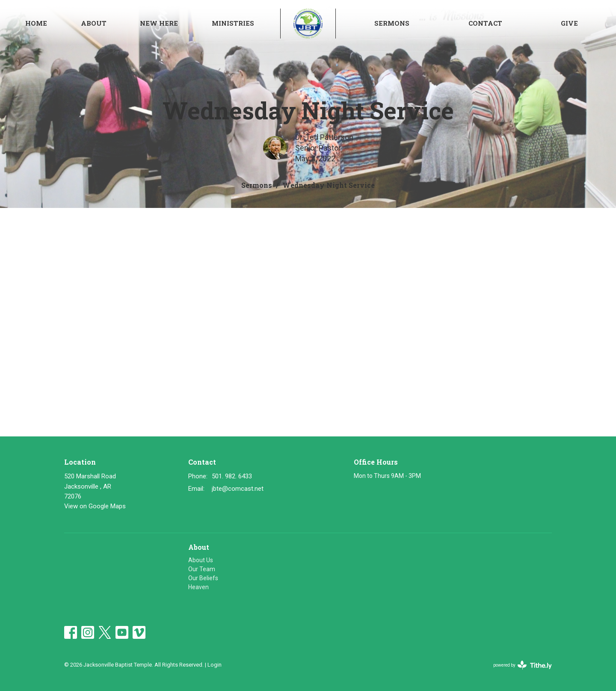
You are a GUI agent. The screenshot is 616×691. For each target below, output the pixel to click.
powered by (523, 665)
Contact (485, 23)
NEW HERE (159, 23)
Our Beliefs (203, 578)
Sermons (392, 23)
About (94, 23)
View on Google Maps (95, 506)
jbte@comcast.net (238, 489)
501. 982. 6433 (232, 476)
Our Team (202, 569)
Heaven (198, 587)
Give (569, 23)
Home (36, 23)
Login (215, 665)
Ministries (233, 23)
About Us (201, 560)
